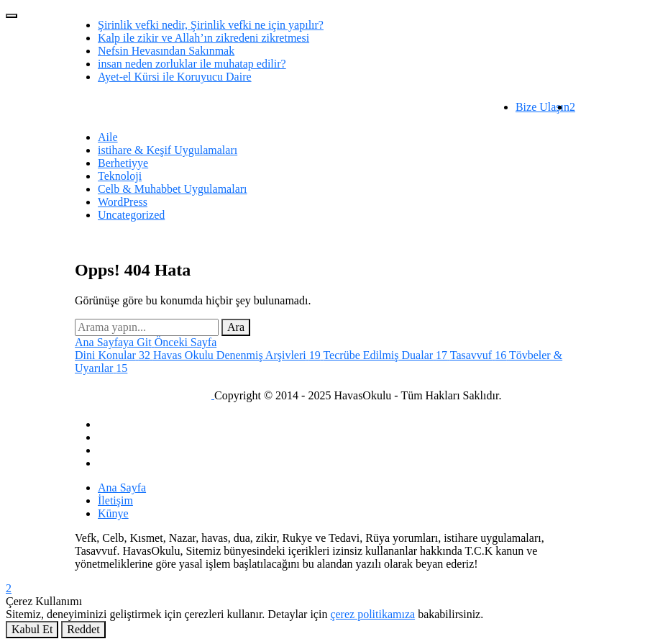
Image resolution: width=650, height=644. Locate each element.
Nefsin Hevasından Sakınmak (166, 51)
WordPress (123, 202)
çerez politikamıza (372, 614)
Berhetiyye (123, 163)
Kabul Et (32, 629)
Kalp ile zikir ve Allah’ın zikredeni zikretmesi (203, 38)
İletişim (115, 500)
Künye (113, 513)
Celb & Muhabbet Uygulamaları (173, 189)
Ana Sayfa (122, 487)
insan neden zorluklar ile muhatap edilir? (192, 64)
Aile (108, 137)
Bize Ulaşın (543, 107)
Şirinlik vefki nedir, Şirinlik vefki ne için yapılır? (211, 25)
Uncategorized (131, 215)
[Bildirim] (572, 107)
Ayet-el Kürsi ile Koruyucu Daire (175, 77)
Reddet (83, 629)
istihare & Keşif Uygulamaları (168, 150)
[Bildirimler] (325, 589)
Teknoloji (120, 176)
